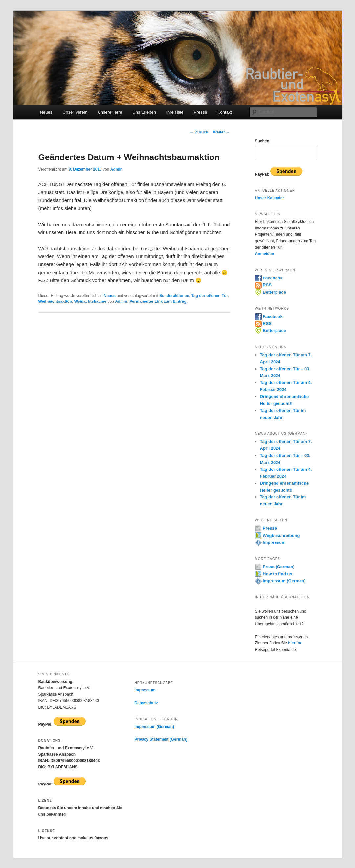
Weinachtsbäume (90, 301)
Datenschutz (146, 703)
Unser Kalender (270, 198)
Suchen (262, 141)
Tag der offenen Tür (210, 296)
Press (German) (275, 567)
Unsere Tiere (110, 112)
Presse (200, 112)
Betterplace (271, 292)
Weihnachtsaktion (55, 301)
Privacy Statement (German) (161, 739)
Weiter (222, 132)
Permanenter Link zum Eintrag (158, 301)
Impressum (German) (280, 581)
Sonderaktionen (174, 296)
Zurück (199, 132)
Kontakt (225, 112)
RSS (263, 285)
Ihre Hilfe (175, 112)
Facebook (269, 278)
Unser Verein (75, 112)
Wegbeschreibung (277, 535)
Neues (46, 112)
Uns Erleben (144, 112)
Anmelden (265, 254)
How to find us (274, 574)
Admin (116, 169)
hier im (294, 643)
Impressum (270, 542)
